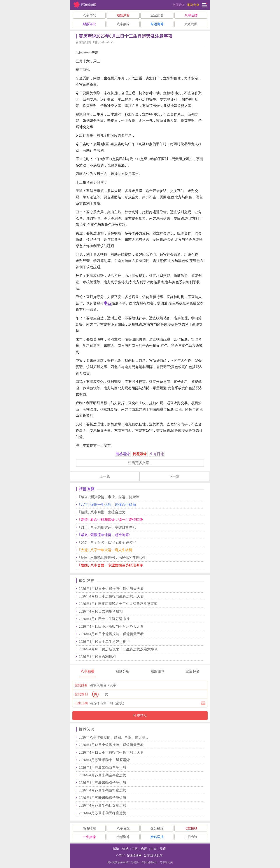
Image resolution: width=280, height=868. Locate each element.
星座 (163, 849)
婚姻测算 (123, 15)
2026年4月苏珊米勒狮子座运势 (103, 798)
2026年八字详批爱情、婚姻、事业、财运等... (114, 737)
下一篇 (174, 476)
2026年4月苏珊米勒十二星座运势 (104, 760)
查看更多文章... (140, 463)
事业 (108, 303)
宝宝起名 (157, 15)
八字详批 (89, 15)
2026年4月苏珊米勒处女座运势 (103, 805)
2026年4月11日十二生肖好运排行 (104, 619)
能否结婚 (89, 828)
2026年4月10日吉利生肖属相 (101, 611)
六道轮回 (191, 24)
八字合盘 (123, 828)
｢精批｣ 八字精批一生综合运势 (102, 512)
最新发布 (87, 581)
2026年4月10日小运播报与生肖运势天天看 (111, 634)
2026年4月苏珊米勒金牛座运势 (103, 775)
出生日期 (81, 703)
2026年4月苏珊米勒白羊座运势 (103, 768)
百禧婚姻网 (134, 855)
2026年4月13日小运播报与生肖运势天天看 (111, 589)
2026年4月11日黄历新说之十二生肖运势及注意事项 (118, 604)
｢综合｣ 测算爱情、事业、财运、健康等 (109, 497)
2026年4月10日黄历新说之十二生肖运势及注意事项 (118, 649)
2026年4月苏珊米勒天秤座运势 (103, 813)
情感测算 (123, 837)
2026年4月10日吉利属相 (97, 657)
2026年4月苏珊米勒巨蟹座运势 (103, 790)
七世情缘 (191, 828)
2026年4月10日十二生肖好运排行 (104, 642)
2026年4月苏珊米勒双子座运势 (103, 783)
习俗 (135, 849)
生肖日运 (157, 454)
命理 (144, 849)
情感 (125, 849)
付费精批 (140, 715)
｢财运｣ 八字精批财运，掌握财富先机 (107, 527)
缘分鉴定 (157, 828)
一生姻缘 (89, 837)
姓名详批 (157, 837)
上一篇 (105, 476)
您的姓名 (81, 685)
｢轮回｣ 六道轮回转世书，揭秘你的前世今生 (113, 558)
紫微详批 (89, 24)
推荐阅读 (87, 729)
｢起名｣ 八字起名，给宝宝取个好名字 (107, 542)
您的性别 (81, 694)
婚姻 (116, 849)
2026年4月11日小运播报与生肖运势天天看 (111, 626)
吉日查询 (191, 837)
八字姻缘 (123, 24)
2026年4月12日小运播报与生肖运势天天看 (111, 596)
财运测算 (157, 24)
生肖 (154, 849)
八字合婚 (191, 15)
